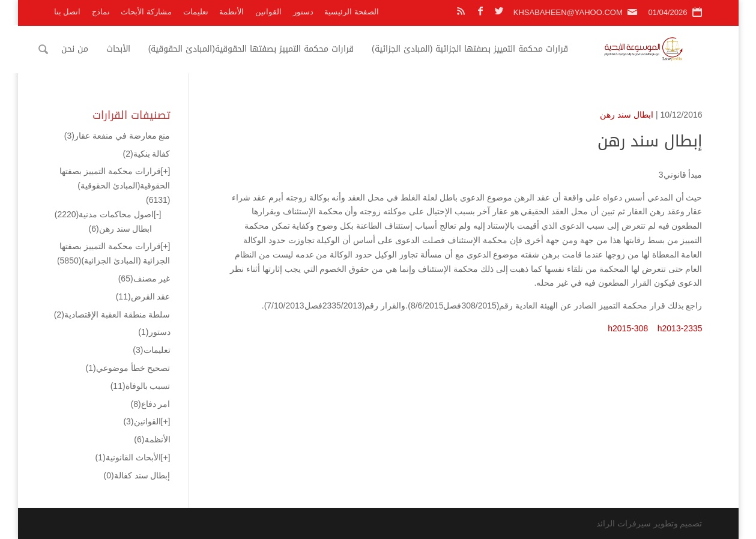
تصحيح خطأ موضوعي (128, 368)
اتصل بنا (68, 12)
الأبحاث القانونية (128, 457)
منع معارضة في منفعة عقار (117, 136)
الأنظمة (231, 12)
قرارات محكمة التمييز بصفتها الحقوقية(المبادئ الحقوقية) (268, 49)
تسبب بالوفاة (141, 386)
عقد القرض (143, 297)
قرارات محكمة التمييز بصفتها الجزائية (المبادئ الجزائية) (487, 49)
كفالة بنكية (146, 154)
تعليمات (196, 12)
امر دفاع (150, 404)
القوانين (268, 12)
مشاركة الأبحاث (146, 12)
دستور (303, 12)
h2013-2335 (680, 328)
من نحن (92, 49)
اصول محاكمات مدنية (104, 214)
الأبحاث (135, 49)
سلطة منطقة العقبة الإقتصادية (112, 315)
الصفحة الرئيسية (352, 12)
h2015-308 (628, 328)
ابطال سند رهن (627, 115)
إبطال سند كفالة (137, 475)
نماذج (101, 12)
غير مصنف (144, 279)
